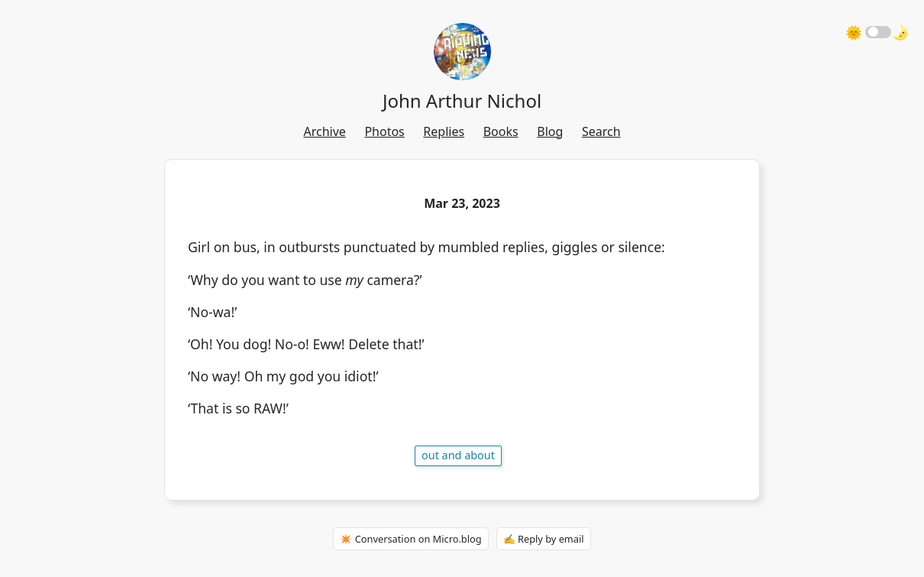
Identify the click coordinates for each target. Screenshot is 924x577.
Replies (444, 131)
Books (501, 131)
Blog (550, 131)
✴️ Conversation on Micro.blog (410, 539)
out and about (458, 455)
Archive (324, 131)
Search (601, 131)
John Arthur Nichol (462, 100)
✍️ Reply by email (544, 539)
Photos (384, 131)
